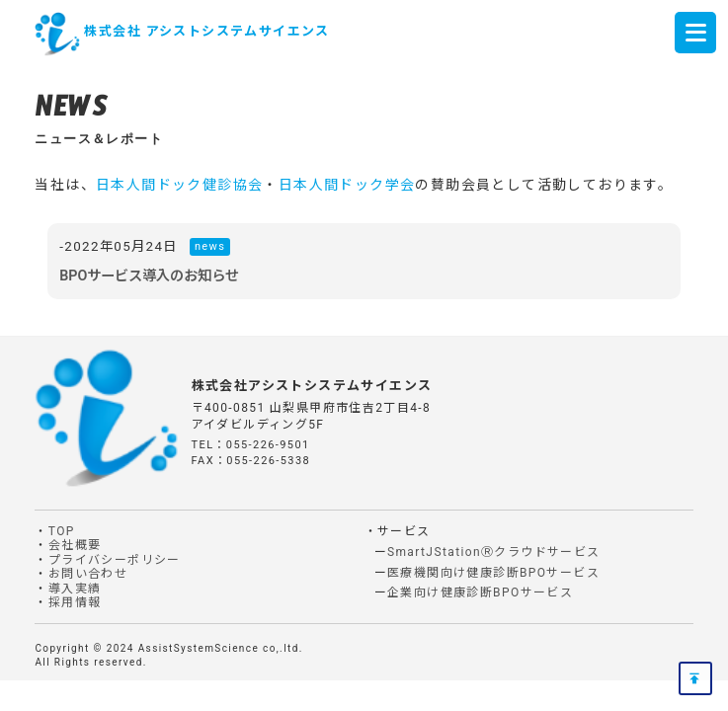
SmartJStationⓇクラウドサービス (494, 552)
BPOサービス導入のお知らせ (149, 276)
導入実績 (75, 589)
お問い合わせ (88, 574)
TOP (62, 531)
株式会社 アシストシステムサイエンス (206, 31)
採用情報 (75, 602)
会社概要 (75, 545)
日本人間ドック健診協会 (179, 185)
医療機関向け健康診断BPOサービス (493, 573)
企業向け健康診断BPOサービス (480, 592)
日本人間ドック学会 (347, 185)
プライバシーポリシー (115, 560)
